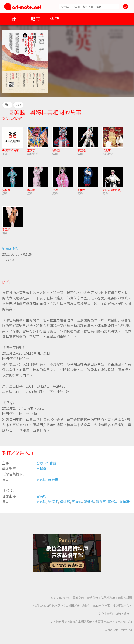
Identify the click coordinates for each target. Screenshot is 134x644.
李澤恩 (56, 190)
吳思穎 (41, 479)
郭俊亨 (81, 190)
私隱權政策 (108, 597)
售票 (55, 19)
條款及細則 (125, 597)
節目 (16, 19)
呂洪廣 (106, 150)
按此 (129, 614)
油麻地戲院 (11, 249)
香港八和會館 (12, 118)
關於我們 (78, 597)
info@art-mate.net (115, 622)
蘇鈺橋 (81, 150)
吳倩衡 (6, 190)
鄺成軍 (113, 501)
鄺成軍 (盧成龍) (112, 190)
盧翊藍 (31, 190)
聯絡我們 (92, 597)
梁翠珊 (6, 230)
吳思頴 (56, 150)
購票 (35, 19)
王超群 (31, 150)
